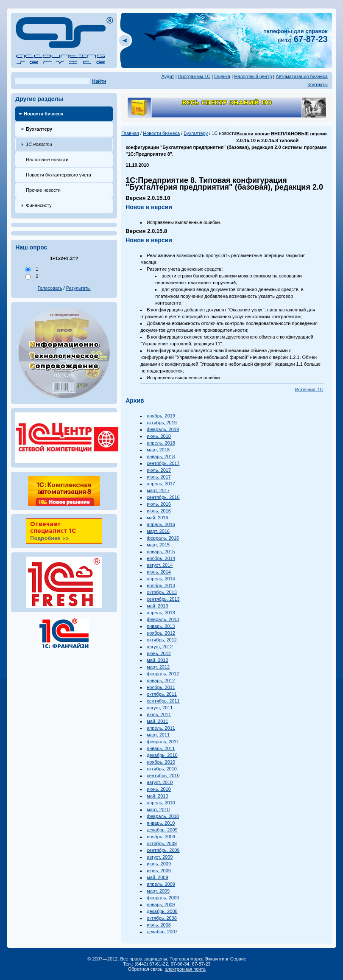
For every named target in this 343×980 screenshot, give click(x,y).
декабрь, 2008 (162, 911)
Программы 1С (194, 76)
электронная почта (185, 969)
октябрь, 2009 (162, 843)
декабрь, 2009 (162, 830)
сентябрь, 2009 (163, 850)
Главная (130, 133)
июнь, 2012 (159, 653)
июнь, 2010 (159, 789)
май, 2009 (157, 877)
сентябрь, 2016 (163, 497)
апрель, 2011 (161, 728)
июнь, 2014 (159, 572)
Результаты (78, 288)
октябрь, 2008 (162, 918)
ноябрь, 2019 (161, 416)
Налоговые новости (47, 160)
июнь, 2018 (159, 436)
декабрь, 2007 (162, 932)
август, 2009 (160, 857)
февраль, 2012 (163, 674)
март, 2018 (158, 450)
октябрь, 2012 (162, 640)
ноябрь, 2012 (161, 633)
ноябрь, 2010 (161, 762)
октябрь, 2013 (162, 592)
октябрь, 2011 (162, 694)
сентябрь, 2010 (163, 776)
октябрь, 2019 (162, 423)
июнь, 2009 (159, 871)
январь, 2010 (161, 823)
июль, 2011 (159, 714)
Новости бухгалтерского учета (59, 175)
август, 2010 (160, 782)
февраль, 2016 (163, 538)
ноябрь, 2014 (161, 558)
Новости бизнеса (43, 114)
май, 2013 (157, 606)
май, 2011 (157, 721)
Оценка (222, 76)
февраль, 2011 (163, 742)
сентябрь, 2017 (163, 463)
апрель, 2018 (161, 443)
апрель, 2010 (161, 803)
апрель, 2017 (161, 484)
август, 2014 (160, 565)
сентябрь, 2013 (163, 599)
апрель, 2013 (161, 613)
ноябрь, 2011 (161, 687)
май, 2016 (157, 518)
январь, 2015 (161, 552)
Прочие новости (43, 190)
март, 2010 (158, 809)
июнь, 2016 (159, 511)
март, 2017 (158, 490)
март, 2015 (158, 545)
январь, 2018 (161, 456)
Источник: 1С (309, 389)
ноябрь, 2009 (161, 837)
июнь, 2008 (159, 925)
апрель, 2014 (161, 579)
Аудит (168, 76)
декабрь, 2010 (162, 755)
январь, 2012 (161, 680)
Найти (99, 81)
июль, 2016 (159, 504)
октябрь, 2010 (162, 769)
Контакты (318, 84)
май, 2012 (157, 660)
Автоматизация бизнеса (302, 76)
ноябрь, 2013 (161, 585)
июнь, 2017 (159, 477)
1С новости (39, 144)
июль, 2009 (159, 864)
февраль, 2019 (163, 429)
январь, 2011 (161, 748)
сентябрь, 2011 (163, 701)
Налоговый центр (253, 76)
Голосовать (50, 288)
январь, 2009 (161, 904)
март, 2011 (158, 735)
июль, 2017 (159, 470)
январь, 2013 (161, 626)
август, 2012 (160, 647)
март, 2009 (158, 891)
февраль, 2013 (163, 619)
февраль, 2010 (163, 816)
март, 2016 (158, 531)
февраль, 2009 (163, 898)
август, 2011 (160, 708)
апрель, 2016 (161, 524)
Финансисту (39, 205)
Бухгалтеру (39, 129)
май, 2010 (157, 796)
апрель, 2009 (161, 884)
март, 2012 (158, 667)
